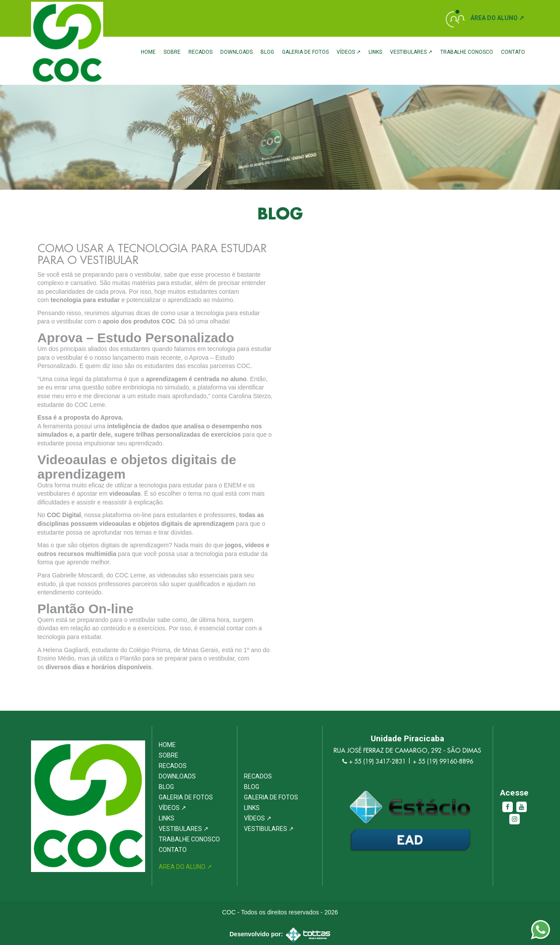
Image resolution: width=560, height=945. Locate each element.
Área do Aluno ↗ (497, 18)
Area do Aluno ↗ (185, 867)
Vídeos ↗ (349, 52)
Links (375, 52)
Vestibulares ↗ (411, 52)
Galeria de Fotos (305, 52)
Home (148, 52)
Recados (200, 52)
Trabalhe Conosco (467, 52)
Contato (513, 52)
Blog (267, 52)
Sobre (172, 52)
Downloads (237, 52)
